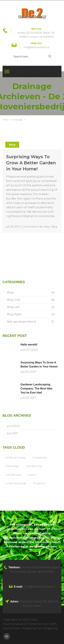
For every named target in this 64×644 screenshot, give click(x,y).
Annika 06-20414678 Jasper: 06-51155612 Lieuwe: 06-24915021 (36, 35)
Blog (12, 145)
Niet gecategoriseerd (21, 322)
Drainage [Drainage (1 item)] (12, 466)
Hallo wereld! (29, 345)
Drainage (18, 120)
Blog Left (13, 307)
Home (6, 120)
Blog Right (14, 314)
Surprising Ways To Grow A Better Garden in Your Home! (31, 163)
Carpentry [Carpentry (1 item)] (40, 458)
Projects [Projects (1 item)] (39, 483)
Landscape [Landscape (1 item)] (13, 475)
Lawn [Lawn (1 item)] (32, 475)
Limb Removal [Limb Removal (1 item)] (16, 483)
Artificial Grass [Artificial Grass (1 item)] (16, 458)
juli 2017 (13, 433)
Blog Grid (13, 300)
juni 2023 (13, 426)
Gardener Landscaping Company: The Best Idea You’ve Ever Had (36, 389)
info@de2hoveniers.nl (36, 47)
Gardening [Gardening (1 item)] (34, 466)
